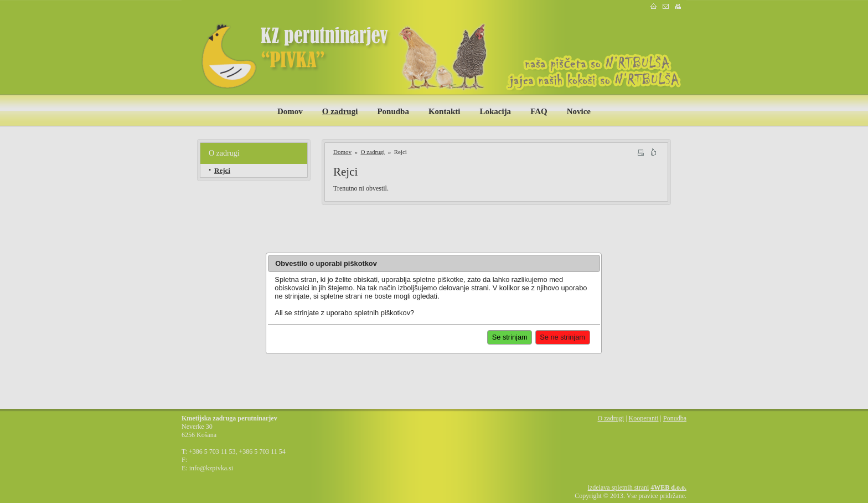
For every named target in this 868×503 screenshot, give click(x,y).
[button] (563, 337)
